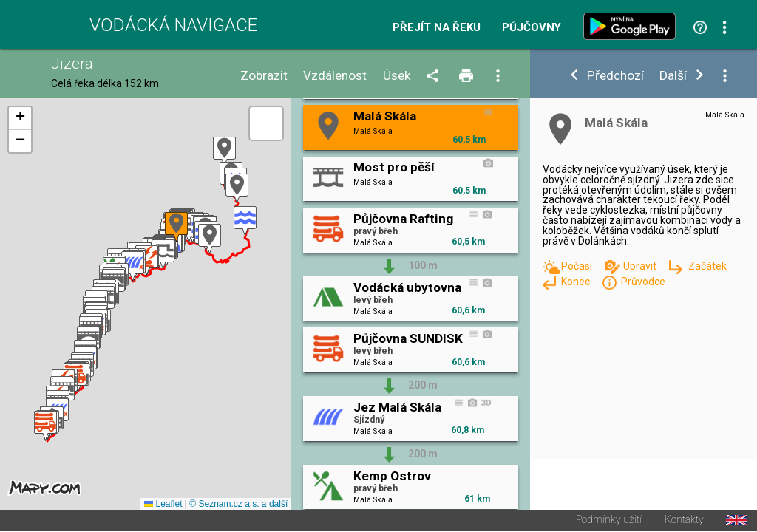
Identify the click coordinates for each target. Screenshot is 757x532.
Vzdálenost (335, 76)
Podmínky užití (609, 522)
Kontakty (684, 522)
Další (673, 76)
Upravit (641, 266)
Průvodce (643, 282)
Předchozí (615, 76)
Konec (577, 282)
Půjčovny (532, 28)
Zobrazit (264, 76)
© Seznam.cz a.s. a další (238, 505)
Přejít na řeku (437, 28)
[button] (224, 153)
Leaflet (163, 505)
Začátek (707, 266)
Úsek (397, 76)
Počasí (578, 266)
